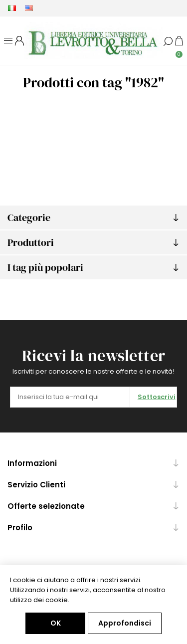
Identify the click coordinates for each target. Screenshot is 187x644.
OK (56, 623)
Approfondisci (125, 623)
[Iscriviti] (70, 397)
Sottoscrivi (157, 397)
